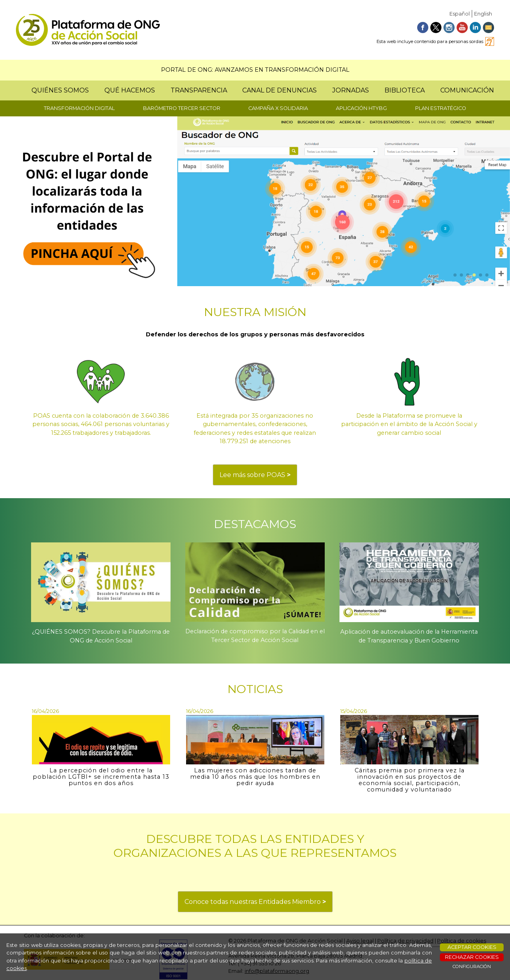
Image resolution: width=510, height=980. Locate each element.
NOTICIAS (255, 689)
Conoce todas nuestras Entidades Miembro (255, 902)
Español (460, 14)
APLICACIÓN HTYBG (361, 108)
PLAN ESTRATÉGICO (441, 108)
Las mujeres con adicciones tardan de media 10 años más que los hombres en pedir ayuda (255, 777)
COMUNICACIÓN (467, 90)
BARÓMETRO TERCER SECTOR (182, 108)
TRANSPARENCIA (199, 90)
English (483, 14)
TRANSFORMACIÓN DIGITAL (79, 108)
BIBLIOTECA (405, 90)
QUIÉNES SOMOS (60, 90)
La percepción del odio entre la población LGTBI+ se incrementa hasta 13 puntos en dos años (101, 777)
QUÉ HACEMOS (130, 90)
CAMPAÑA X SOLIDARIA (278, 108)
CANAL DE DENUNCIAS (280, 90)
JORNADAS (351, 90)
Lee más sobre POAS (255, 475)
